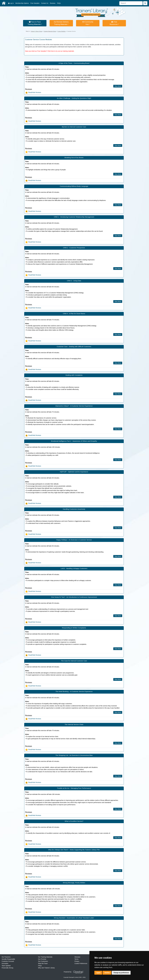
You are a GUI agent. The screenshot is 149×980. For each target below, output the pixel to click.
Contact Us (45, 3)
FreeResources (114, 23)
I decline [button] (107, 973)
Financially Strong (7, 968)
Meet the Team (43, 963)
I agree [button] (98, 973)
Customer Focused (8, 961)
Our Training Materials (45, 957)
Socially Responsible (8, 959)
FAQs (59, 3)
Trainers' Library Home (36, 31)
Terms (76, 959)
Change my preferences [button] (121, 973)
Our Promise (42, 959)
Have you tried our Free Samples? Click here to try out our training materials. (50, 51)
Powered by (74, 972)
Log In (11, 3)
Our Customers (43, 961)
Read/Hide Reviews (33, 92)
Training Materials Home (50, 31)
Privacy (77, 961)
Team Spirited (6, 966)
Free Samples (35, 3)
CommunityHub (88, 23)
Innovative (5, 963)
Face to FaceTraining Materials (34, 23)
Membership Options (22, 3)
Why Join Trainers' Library (46, 968)
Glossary (77, 957)
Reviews (53, 3)
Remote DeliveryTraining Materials (61, 23)
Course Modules (61, 31)
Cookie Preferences (81, 963)
